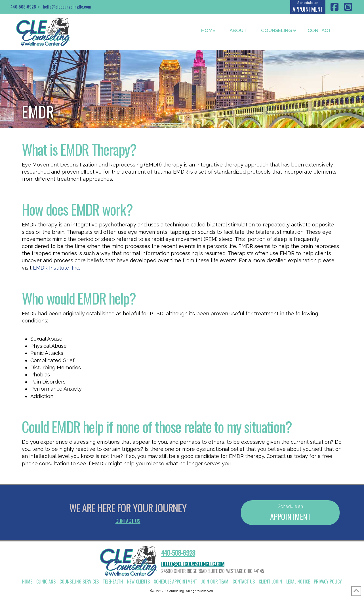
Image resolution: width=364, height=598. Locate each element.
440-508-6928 (23, 7)
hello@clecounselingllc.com (67, 7)
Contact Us (128, 521)
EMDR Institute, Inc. (56, 268)
